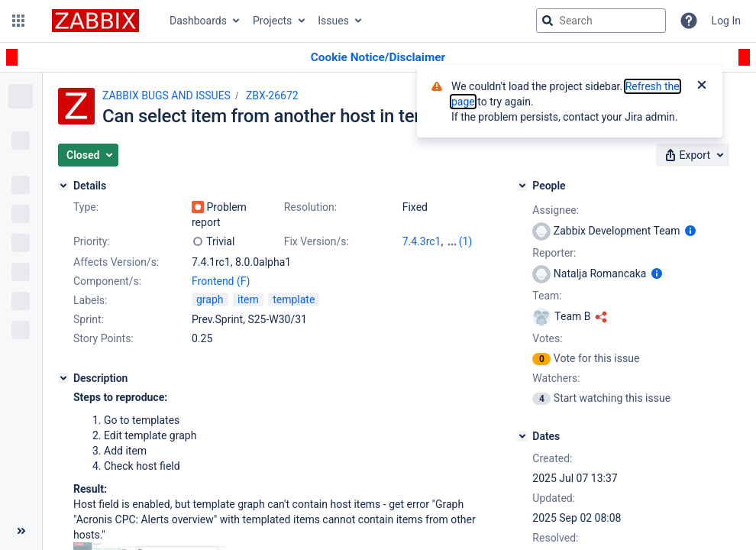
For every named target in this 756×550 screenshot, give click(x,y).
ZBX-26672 (272, 95)
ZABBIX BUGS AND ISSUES (166, 95)
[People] (522, 186)
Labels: (90, 300)
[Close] (702, 86)
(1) (466, 241)
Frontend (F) (221, 281)
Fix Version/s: (317, 241)
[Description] (63, 378)
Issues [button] (333, 21)
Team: (547, 296)
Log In (726, 21)
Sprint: (89, 319)
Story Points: (103, 338)
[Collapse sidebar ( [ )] (21, 531)
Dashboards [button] (198, 21)
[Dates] (522, 436)
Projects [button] (272, 21)
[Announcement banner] (378, 58)
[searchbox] (601, 21)
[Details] (63, 186)
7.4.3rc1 (422, 241)
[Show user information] (690, 231)
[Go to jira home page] (95, 21)
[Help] (689, 21)
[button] (18, 21)
